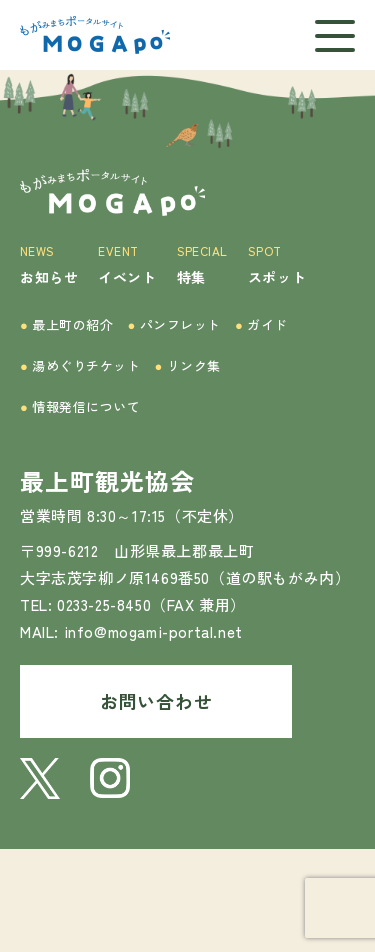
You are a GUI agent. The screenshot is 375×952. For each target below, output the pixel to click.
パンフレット (175, 324)
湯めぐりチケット (80, 365)
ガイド (261, 324)
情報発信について (80, 406)
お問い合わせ (156, 701)
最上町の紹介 (67, 324)
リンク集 (188, 365)
